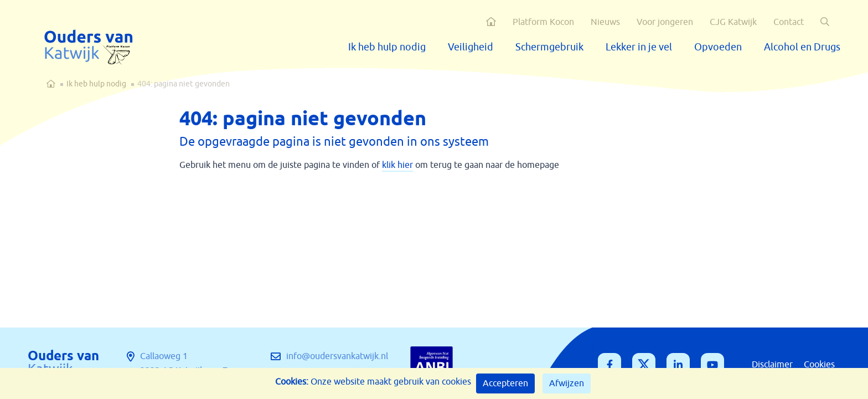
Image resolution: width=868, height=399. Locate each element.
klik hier (397, 165)
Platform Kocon (543, 22)
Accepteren (505, 383)
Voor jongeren (665, 22)
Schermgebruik (549, 47)
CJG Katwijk (733, 22)
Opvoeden (718, 47)
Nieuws (605, 22)
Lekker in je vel (639, 47)
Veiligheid (471, 47)
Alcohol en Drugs (802, 47)
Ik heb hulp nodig (387, 47)
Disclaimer (772, 365)
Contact (789, 22)
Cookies (819, 365)
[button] (825, 22)
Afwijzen (567, 383)
